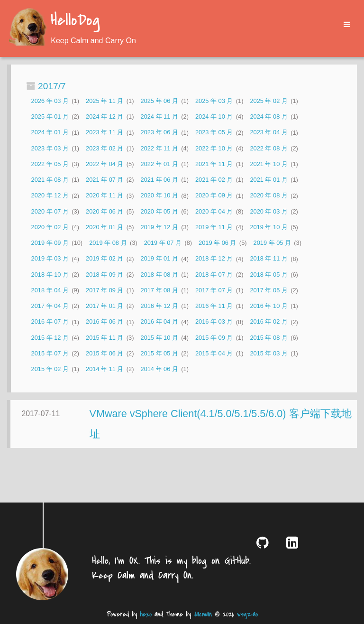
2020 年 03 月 (268, 211)
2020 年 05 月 (159, 211)
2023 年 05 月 (214, 133)
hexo (146, 614)
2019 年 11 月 (214, 227)
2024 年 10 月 (214, 116)
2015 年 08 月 (268, 338)
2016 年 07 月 (50, 322)
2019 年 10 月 (268, 227)
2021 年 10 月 (268, 164)
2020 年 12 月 (50, 196)
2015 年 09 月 (214, 338)
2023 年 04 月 (268, 133)
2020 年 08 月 (268, 196)
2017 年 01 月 (105, 306)
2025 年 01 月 (50, 116)
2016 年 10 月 (268, 306)
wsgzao (247, 614)
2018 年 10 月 (50, 275)
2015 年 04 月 (214, 353)
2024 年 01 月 (50, 133)
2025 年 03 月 (214, 101)
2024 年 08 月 (268, 116)
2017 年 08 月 (159, 290)
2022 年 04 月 (105, 164)
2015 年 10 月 (159, 338)
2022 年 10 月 (214, 148)
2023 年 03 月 (50, 148)
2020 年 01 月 (105, 227)
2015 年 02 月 (50, 369)
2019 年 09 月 (50, 243)
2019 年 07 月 (163, 243)
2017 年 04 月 (50, 306)
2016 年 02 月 (268, 322)
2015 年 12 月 (50, 338)
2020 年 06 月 (105, 211)
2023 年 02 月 (105, 148)
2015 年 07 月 (50, 353)
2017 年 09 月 (105, 290)
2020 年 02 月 (50, 227)
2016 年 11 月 (214, 306)
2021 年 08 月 (50, 180)
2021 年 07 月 (105, 180)
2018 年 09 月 (105, 275)
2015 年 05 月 (159, 353)
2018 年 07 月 (214, 275)
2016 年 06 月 (105, 322)
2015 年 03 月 (268, 353)
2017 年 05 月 (268, 290)
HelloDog (75, 21)
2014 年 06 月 (159, 369)
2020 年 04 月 (214, 211)
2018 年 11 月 (268, 259)
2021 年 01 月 (268, 180)
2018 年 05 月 (268, 275)
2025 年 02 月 (268, 101)
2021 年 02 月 (214, 180)
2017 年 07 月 (214, 290)
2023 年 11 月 (105, 133)
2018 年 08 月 (159, 275)
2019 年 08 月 (108, 243)
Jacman (203, 614)
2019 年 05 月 (272, 243)
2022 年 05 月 (50, 164)
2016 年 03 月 (214, 322)
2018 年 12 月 (214, 259)
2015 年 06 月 (105, 353)
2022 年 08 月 (268, 148)
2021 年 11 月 (214, 164)
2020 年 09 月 (214, 196)
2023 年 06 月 (159, 133)
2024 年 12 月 (105, 116)
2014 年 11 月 (105, 369)
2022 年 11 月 (159, 148)
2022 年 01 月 (159, 164)
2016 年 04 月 (159, 322)
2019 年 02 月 (105, 259)
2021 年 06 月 (159, 180)
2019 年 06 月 (217, 243)
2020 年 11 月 (105, 196)
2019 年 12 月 (159, 227)
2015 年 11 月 (105, 338)
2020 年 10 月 (159, 196)
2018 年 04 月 (50, 290)
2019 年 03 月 (50, 259)
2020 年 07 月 (50, 211)
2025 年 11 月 (105, 101)
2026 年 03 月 (50, 101)
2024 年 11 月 (159, 116)
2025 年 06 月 (159, 101)
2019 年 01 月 (159, 259)
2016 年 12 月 (159, 306)
